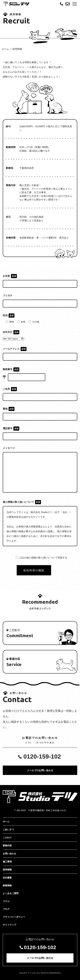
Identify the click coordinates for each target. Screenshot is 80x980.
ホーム (5, 49)
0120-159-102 (42, 756)
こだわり (7, 838)
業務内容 (7, 846)
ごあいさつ (8, 830)
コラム (6, 901)
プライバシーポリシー (14, 917)
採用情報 (7, 870)
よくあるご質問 (11, 893)
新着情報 (7, 886)
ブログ (6, 909)
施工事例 (7, 862)
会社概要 (7, 878)
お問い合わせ (9, 854)
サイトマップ (9, 925)
